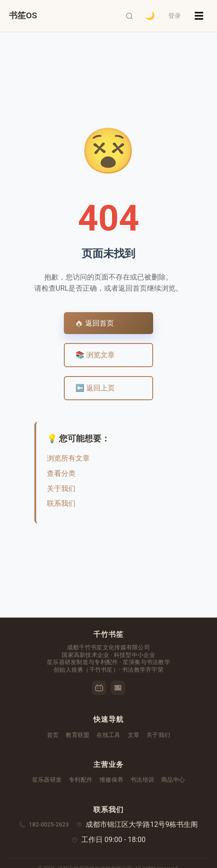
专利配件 (81, 780)
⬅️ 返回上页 (95, 388)
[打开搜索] (129, 16)
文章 (134, 735)
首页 (53, 735)
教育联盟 (77, 735)
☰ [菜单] (199, 16)
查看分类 (61, 473)
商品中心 (173, 780)
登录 (175, 16)
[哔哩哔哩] (99, 688)
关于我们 (61, 489)
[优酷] (118, 688)
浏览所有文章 (68, 458)
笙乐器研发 (47, 780)
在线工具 (108, 735)
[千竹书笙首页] (23, 16)
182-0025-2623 (49, 824)
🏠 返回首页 (94, 323)
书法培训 (142, 780)
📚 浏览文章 (95, 355)
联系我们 (61, 503)
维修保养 (111, 780)
